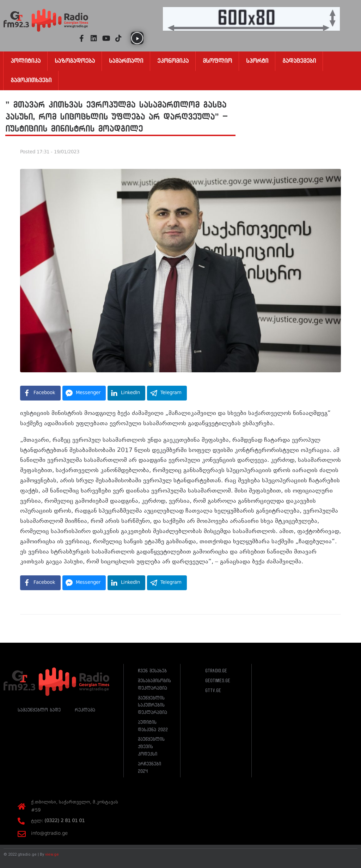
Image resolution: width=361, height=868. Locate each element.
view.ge (52, 854)
